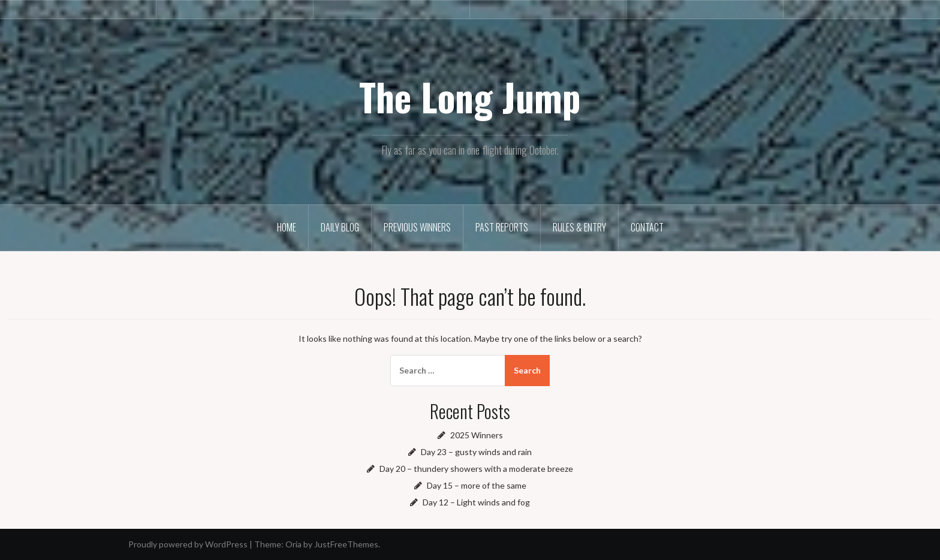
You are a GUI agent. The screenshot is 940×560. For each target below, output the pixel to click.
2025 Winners (477, 435)
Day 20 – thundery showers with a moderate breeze (476, 469)
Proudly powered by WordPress (188, 544)
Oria (293, 544)
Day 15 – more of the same (477, 485)
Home (287, 227)
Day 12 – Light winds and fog (476, 502)
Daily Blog (340, 227)
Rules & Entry (579, 227)
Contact (647, 227)
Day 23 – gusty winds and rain (476, 452)
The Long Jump (470, 97)
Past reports (502, 227)
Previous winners (417, 227)
